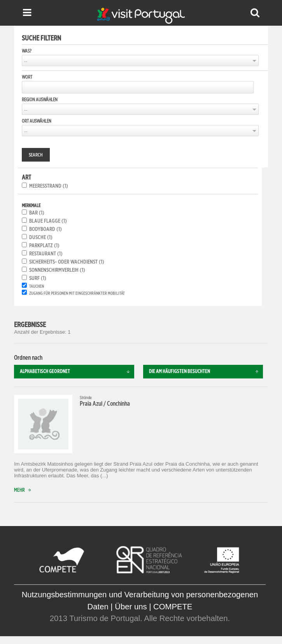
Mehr (24, 490)
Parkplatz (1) (44, 246)
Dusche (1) (41, 238)
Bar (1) (37, 213)
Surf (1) (38, 278)
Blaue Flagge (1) (48, 221)
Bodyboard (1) (46, 229)
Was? (27, 51)
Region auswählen (40, 100)
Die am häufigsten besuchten (206, 372)
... (26, 61)
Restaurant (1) (46, 254)
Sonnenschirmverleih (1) (57, 270)
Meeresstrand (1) (49, 186)
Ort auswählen (37, 121)
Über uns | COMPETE (153, 607)
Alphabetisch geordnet (77, 372)
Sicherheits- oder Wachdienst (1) (67, 262)
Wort (27, 77)
